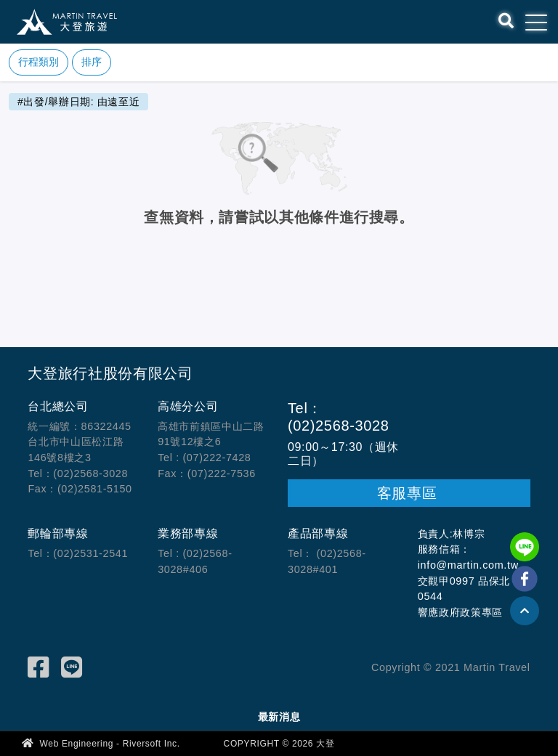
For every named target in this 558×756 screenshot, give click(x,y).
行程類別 (39, 62)
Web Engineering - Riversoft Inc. (101, 743)
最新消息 (279, 717)
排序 (92, 62)
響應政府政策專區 (460, 612)
